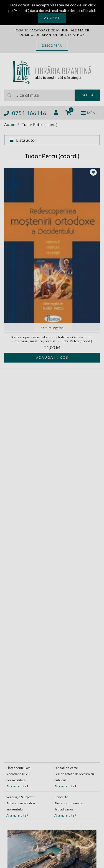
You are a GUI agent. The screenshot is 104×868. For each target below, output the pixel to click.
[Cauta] (10, 95)
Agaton (58, 328)
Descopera (52, 45)
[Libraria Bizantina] (52, 71)
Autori (10, 124)
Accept (52, 18)
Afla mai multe (17, 786)
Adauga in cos (52, 357)
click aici (88, 10)
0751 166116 (25, 113)
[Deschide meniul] (90, 113)
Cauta (87, 95)
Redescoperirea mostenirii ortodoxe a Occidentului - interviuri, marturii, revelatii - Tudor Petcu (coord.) (52, 339)
